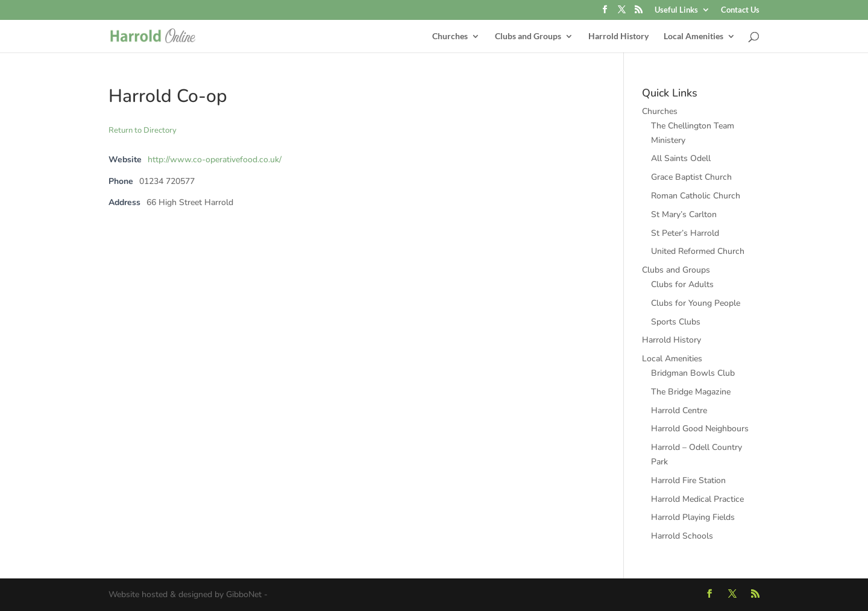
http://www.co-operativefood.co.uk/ (215, 160)
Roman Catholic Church (696, 196)
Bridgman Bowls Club (693, 373)
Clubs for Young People (696, 303)
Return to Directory (143, 130)
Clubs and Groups (528, 36)
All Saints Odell (681, 158)
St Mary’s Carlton (684, 214)
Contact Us (740, 10)
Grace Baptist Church (691, 177)
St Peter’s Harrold (685, 233)
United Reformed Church (698, 251)
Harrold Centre (679, 410)
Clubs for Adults (682, 284)
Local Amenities (693, 36)
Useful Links (676, 10)
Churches (450, 36)
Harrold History (618, 36)
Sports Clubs (676, 322)
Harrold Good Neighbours (700, 429)
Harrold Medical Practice (697, 499)
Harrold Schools (682, 536)
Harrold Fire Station (688, 480)
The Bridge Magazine (691, 392)
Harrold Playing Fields (693, 517)
